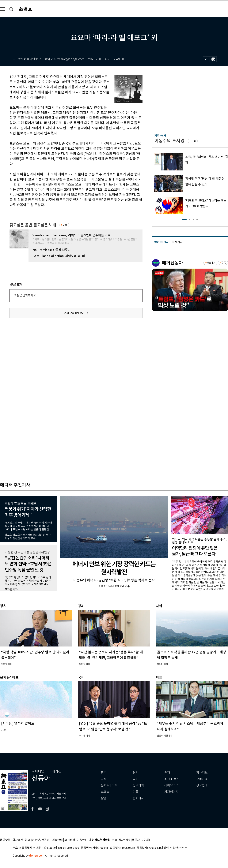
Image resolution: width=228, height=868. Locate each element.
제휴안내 (57, 840)
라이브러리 (171, 785)
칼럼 (104, 798)
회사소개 (18, 840)
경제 (135, 773)
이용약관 (82, 840)
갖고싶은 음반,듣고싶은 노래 (33, 225)
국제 (135, 779)
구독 (65, 225)
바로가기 (211, 263)
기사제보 (202, 773)
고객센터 (70, 840)
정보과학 (138, 785)
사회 (104, 779)
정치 (104, 773)
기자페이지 (171, 792)
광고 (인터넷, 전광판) (38, 840)
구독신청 (202, 779)
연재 (167, 773)
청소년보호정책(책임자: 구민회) (131, 840)
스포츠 (105, 792)
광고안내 (202, 785)
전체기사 (138, 798)
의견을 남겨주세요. (25, 295)
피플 (135, 792)
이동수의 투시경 (169, 141)
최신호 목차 (172, 779)
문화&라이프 (109, 785)
